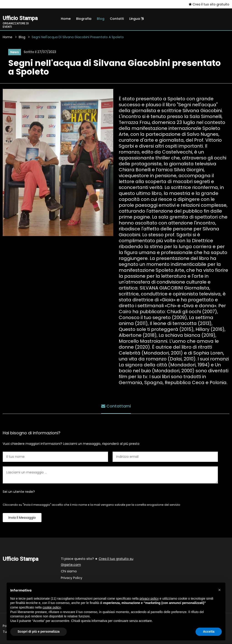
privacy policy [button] (149, 599)
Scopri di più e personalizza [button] (39, 631)
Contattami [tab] (116, 406)
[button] (219, 590)
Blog (101, 19)
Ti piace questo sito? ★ (97, 562)
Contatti (117, 19)
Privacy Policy (72, 578)
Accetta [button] (209, 631)
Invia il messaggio (22, 518)
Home (66, 19)
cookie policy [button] (52, 607)
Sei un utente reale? (19, 492)
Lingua (136, 19)
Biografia (84, 19)
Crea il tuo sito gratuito (209, 4)
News (14, 52)
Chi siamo (69, 571)
